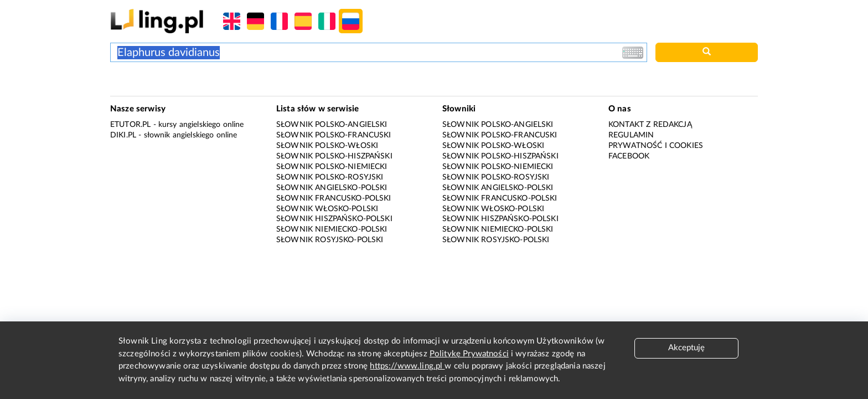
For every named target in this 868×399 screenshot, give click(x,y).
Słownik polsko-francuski (334, 135)
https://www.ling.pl (407, 366)
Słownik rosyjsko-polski (330, 240)
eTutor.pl (130, 125)
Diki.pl (123, 135)
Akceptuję (686, 348)
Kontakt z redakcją (650, 125)
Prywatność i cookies (656, 146)
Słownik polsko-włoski (327, 146)
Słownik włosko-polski (327, 209)
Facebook (629, 156)
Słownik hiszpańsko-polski (334, 219)
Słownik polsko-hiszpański (334, 156)
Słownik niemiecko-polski (332, 229)
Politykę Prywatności (469, 354)
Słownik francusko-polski (334, 198)
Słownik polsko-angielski (332, 125)
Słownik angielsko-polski (332, 188)
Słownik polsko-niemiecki (332, 167)
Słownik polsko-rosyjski (330, 177)
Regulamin (631, 135)
